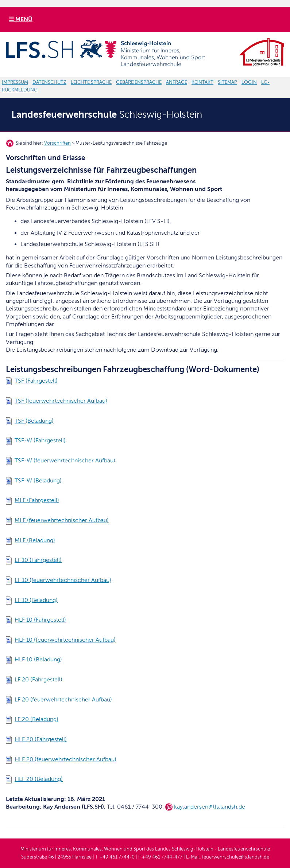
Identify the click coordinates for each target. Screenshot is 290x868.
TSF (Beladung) (34, 421)
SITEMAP (227, 82)
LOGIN (249, 82)
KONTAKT (202, 82)
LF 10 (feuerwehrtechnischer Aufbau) (63, 580)
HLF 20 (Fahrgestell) (41, 739)
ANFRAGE (177, 82)
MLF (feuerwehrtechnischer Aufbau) (62, 520)
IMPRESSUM (15, 82)
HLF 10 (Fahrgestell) (40, 620)
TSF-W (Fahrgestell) (40, 441)
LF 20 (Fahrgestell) (38, 680)
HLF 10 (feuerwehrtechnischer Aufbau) (65, 640)
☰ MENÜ (21, 19)
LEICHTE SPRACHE (91, 82)
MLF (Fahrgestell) (37, 500)
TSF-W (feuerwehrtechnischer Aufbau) (65, 461)
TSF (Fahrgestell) (36, 381)
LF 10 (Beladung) (36, 600)
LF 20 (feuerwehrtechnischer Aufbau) (63, 700)
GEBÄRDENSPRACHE (139, 82)
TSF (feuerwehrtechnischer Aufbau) (61, 401)
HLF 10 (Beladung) (38, 660)
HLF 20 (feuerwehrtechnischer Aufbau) (65, 759)
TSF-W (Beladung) (38, 481)
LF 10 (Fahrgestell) (38, 560)
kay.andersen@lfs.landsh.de (210, 807)
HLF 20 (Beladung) (39, 779)
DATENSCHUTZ (49, 82)
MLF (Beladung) (35, 540)
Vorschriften (57, 143)
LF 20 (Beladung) (36, 719)
